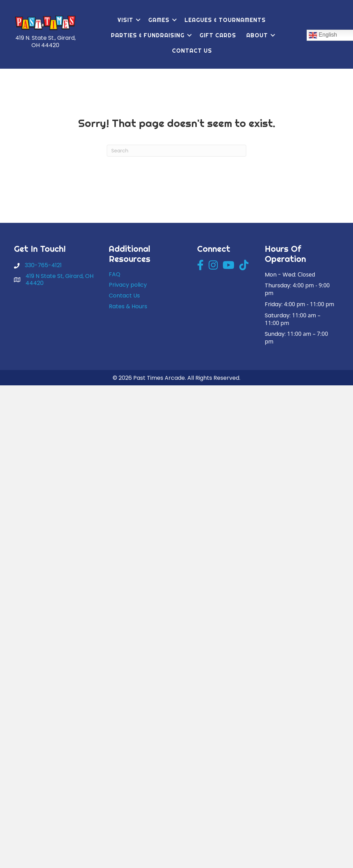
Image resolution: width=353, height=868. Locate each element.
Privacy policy (128, 285)
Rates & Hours (128, 306)
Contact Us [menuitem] (192, 51)
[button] (138, 20)
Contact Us (124, 296)
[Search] (176, 151)
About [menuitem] (257, 35)
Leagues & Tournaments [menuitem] (225, 20)
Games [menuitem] (159, 20)
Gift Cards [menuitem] (218, 35)
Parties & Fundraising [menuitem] (148, 35)
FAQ (115, 274)
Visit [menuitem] (125, 20)
